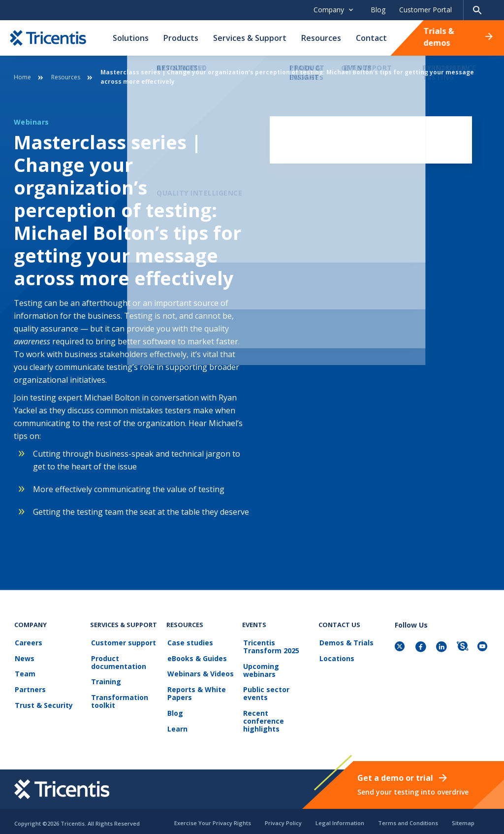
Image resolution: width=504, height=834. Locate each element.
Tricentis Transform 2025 (270, 647)
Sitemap (463, 818)
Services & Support (250, 38)
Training (105, 681)
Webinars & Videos (200, 673)
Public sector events (265, 692)
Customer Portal (425, 10)
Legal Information (340, 818)
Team (25, 673)
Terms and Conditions (408, 818)
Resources (321, 38)
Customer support (123, 643)
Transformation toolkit (119, 699)
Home (22, 77)
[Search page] (477, 10)
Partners (30, 687)
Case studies (189, 643)
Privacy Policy (283, 818)
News (24, 658)
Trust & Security (43, 702)
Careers (28, 643)
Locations (336, 658)
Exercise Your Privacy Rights (213, 818)
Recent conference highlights (276, 715)
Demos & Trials (346, 643)
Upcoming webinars (260, 670)
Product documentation (118, 662)
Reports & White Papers (196, 691)
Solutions (131, 38)
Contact (371, 38)
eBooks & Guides (196, 658)
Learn (176, 725)
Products (181, 38)
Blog (378, 10)
